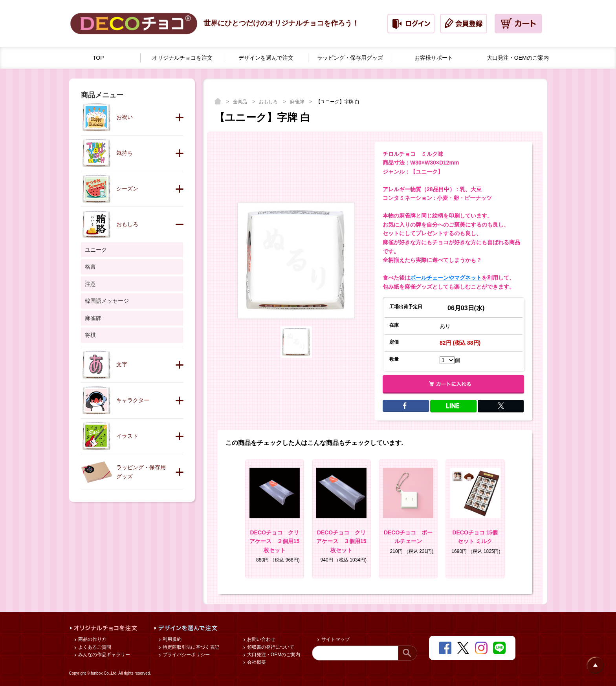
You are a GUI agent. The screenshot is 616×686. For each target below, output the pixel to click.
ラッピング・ (350, 58)
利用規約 (171, 639)
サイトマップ (335, 639)
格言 (90, 267)
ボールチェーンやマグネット (446, 278)
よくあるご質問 (94, 647)
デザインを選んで (266, 58)
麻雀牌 (298, 102)
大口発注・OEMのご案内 (273, 655)
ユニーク (96, 250)
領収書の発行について (270, 647)
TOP (98, 58)
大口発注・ (518, 58)
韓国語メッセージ (107, 301)
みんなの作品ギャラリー (104, 655)
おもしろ (269, 102)
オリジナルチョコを (182, 58)
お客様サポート (434, 58)
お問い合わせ (261, 639)
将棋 (90, 335)
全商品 (241, 102)
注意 (90, 284)
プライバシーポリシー (186, 655)
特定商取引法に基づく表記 (190, 647)
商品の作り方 (92, 639)
